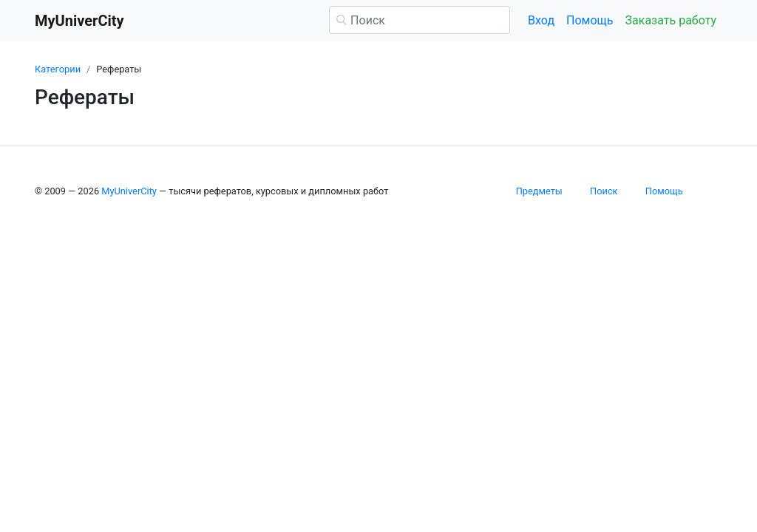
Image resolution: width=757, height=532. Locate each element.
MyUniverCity (129, 191)
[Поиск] (420, 20)
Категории (58, 69)
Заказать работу (671, 20)
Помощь (590, 20)
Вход (541, 20)
